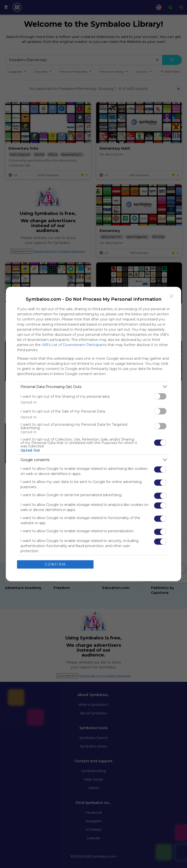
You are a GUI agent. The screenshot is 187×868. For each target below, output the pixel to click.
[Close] (172, 296)
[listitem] (93, 387)
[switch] (160, 396)
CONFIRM (55, 564)
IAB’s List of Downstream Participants (74, 345)
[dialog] (93, 434)
